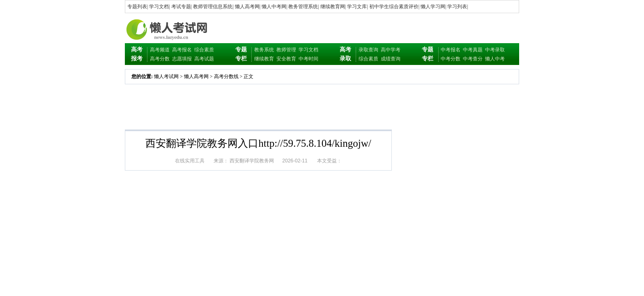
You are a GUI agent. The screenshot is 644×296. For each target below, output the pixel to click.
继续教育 (264, 59)
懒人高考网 (247, 7)
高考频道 (160, 50)
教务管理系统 (303, 7)
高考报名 (182, 50)
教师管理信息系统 (213, 7)
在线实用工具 (190, 161)
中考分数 (451, 59)
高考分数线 (226, 76)
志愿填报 (182, 59)
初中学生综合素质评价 (394, 7)
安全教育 (286, 59)
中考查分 (473, 59)
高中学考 (391, 50)
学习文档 (159, 7)
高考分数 (160, 59)
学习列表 (457, 7)
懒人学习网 (433, 7)
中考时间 (308, 59)
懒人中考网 (274, 7)
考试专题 (181, 7)
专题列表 (137, 7)
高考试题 (204, 59)
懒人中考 (495, 59)
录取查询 (368, 50)
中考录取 (495, 50)
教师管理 (286, 50)
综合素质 (204, 50)
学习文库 (357, 7)
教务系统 (264, 50)
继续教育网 (333, 7)
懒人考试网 (166, 76)
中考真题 (473, 50)
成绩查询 (391, 59)
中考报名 (451, 50)
